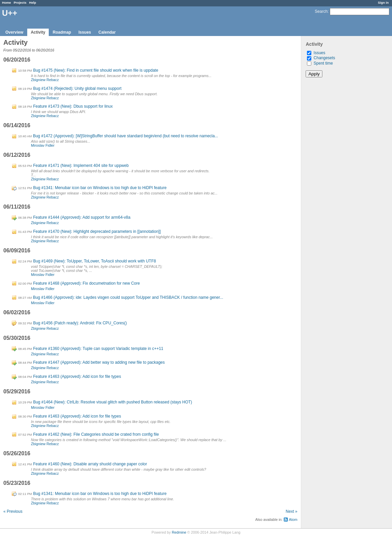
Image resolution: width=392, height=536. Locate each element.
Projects (20, 3)
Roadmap (62, 32)
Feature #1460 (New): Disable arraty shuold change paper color (90, 464)
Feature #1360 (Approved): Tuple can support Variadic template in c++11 (98, 349)
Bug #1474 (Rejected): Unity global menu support (77, 88)
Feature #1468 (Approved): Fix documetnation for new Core (86, 283)
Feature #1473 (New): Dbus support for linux (73, 106)
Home (7, 3)
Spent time (323, 63)
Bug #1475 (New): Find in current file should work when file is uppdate (95, 70)
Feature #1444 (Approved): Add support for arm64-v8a (82, 217)
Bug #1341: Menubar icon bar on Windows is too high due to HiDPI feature (100, 188)
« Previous (13, 511)
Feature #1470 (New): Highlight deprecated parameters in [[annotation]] (97, 231)
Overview (14, 32)
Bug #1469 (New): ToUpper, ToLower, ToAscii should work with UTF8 (94, 261)
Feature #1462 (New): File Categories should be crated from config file (96, 434)
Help (33, 3)
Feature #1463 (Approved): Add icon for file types (77, 377)
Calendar (107, 32)
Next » (292, 511)
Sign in (383, 3)
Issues (85, 32)
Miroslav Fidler (43, 145)
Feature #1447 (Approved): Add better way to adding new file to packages (99, 362)
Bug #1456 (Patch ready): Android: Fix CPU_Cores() (80, 323)
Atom (293, 520)
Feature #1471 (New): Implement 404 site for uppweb (81, 166)
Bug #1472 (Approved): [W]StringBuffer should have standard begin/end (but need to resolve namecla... (126, 136)
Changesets (324, 58)
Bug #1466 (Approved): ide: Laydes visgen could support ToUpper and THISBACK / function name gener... (128, 297)
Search (321, 11)
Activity (38, 32)
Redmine (179, 532)
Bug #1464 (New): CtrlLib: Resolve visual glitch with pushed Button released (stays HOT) (112, 402)
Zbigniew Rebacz (45, 80)
